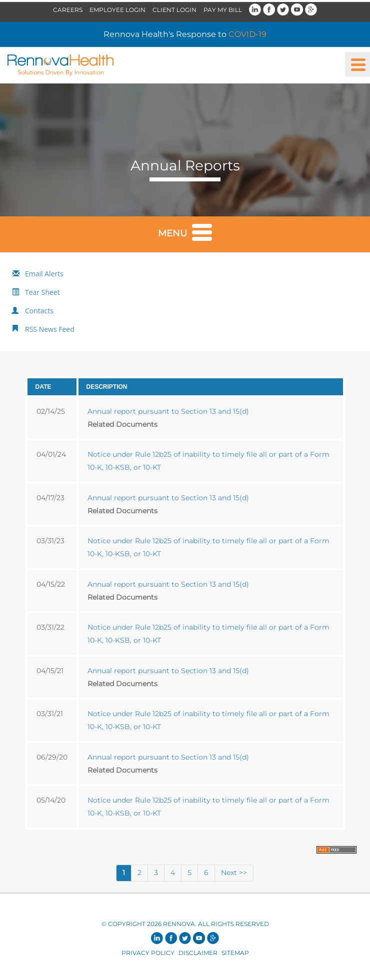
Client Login (174, 10)
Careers (68, 10)
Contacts (39, 311)
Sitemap (235, 953)
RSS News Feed (50, 329)
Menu (185, 231)
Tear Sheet (42, 292)
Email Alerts (44, 274)
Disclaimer (198, 953)
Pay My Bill (223, 10)
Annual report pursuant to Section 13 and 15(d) (168, 411)
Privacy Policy (148, 953)
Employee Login (117, 10)
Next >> (234, 873)
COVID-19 (247, 34)
